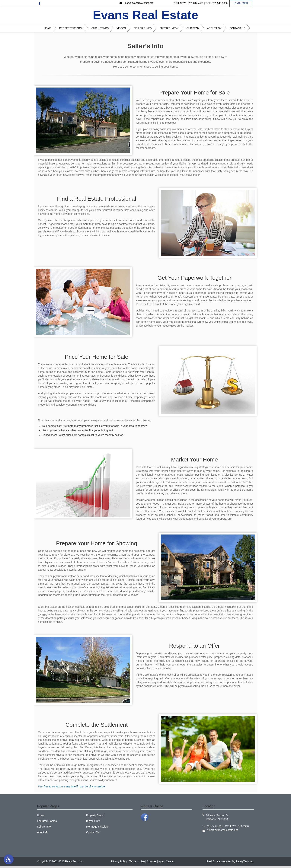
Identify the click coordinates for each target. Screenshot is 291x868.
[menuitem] (49, 28)
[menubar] (145, 28)
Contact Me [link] (93, 832)
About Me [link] (43, 832)
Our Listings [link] (100, 28)
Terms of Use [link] (137, 861)
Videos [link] (121, 28)
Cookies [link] (152, 861)
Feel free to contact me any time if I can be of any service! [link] (72, 787)
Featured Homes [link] (47, 821)
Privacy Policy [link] (119, 861)
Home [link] (48, 28)
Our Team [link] (193, 28)
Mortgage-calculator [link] (98, 827)
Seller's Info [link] (143, 28)
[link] (9, 859)
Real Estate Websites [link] (219, 861)
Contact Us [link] (237, 28)
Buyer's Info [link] (169, 28)
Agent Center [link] (166, 861)
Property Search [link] (71, 28)
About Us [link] (214, 28)
